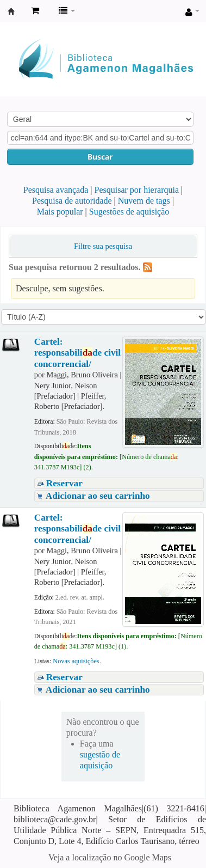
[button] (35, 11)
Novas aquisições (76, 661)
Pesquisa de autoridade (72, 201)
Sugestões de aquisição (129, 212)
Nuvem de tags (144, 201)
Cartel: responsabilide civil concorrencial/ (77, 353)
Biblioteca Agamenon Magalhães (11, 11)
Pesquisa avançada (56, 190)
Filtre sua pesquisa (103, 246)
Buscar (100, 157)
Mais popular (60, 212)
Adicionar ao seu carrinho (98, 496)
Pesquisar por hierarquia (137, 190)
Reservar (64, 483)
